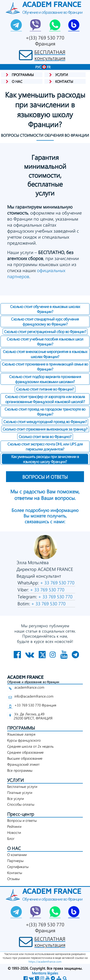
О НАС (14, 848)
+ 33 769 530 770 (57, 583)
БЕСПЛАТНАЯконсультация (50, 55)
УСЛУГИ (15, 780)
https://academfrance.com (45, 961)
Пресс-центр (21, 814)
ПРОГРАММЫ (21, 728)
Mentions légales (45, 973)
